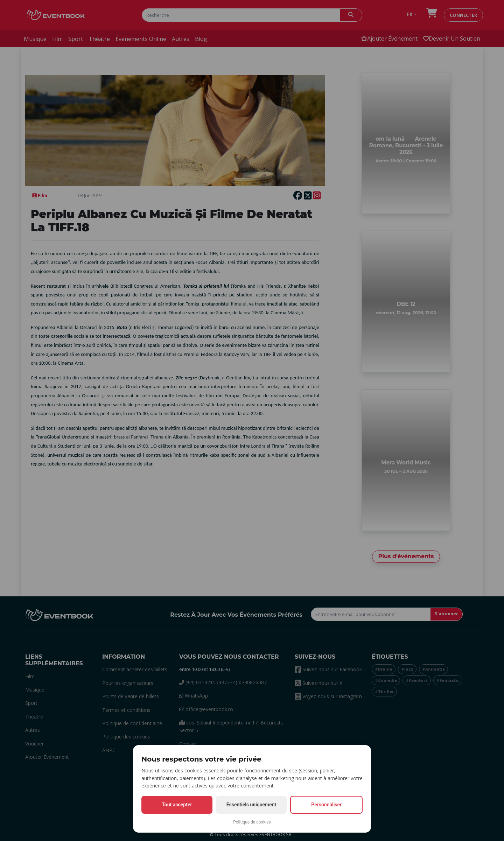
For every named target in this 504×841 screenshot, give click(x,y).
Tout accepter (177, 805)
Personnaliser (326, 805)
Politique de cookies (252, 822)
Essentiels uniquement (251, 805)
